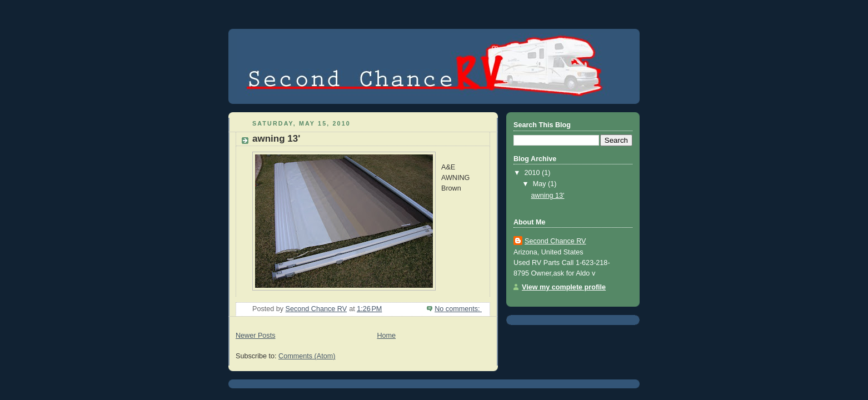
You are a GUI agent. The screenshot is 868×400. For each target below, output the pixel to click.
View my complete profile (564, 287)
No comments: (458, 309)
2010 (533, 173)
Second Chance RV (555, 241)
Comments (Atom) (307, 356)
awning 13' (276, 139)
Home (386, 336)
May (540, 184)
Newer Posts (255, 336)
